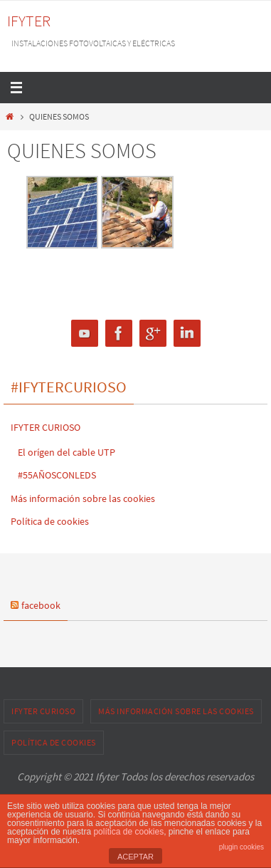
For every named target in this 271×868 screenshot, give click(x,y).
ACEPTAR (135, 857)
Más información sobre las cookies (83, 498)
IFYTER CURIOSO (46, 427)
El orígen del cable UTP (67, 452)
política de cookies (128, 832)
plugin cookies (241, 847)
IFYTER (29, 21)
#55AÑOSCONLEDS (57, 475)
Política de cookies (50, 521)
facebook (41, 605)
